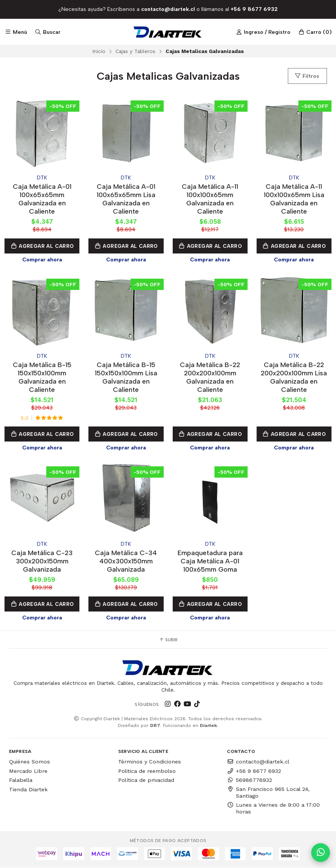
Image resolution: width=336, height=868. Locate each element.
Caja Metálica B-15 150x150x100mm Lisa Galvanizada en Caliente (126, 377)
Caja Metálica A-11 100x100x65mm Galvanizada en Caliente (210, 199)
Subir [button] (168, 640)
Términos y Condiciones (150, 762)
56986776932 (249, 780)
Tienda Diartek (28, 789)
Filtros (307, 76)
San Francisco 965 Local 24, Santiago (268, 792)
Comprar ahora (42, 259)
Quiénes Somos (30, 762)
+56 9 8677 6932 (254, 771)
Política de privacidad (146, 780)
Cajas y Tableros (135, 51)
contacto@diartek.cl (258, 762)
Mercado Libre (28, 771)
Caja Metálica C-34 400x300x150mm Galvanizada (126, 561)
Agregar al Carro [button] (42, 246)
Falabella (21, 780)
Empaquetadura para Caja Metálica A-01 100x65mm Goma (210, 561)
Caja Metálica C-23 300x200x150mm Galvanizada (42, 561)
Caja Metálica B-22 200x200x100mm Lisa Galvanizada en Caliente (294, 377)
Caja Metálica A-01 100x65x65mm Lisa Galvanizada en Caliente (126, 199)
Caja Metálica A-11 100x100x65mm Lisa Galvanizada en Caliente (294, 199)
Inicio (99, 51)
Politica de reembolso (147, 771)
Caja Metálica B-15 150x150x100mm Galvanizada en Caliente (42, 377)
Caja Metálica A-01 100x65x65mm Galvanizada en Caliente (42, 199)
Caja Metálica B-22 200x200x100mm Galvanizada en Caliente (210, 377)
